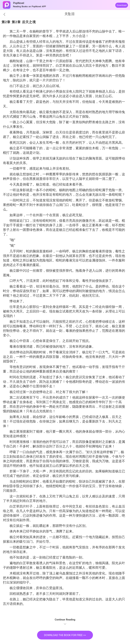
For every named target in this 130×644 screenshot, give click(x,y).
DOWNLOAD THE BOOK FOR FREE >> (65, 635)
